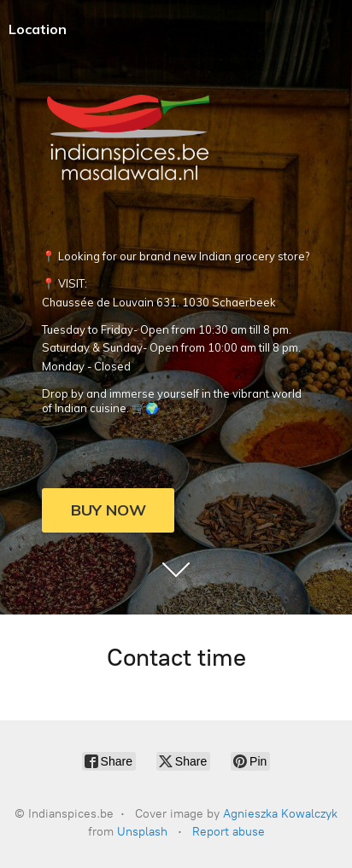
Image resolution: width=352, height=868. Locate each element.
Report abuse (229, 832)
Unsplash (142, 832)
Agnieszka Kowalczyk (280, 814)
